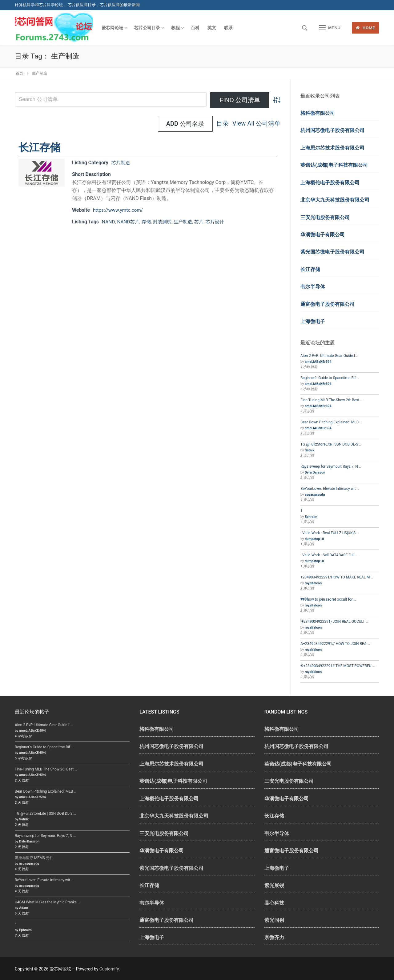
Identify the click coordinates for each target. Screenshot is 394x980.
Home (365, 28)
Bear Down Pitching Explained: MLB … (331, 422)
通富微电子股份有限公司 (328, 304)
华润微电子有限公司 (323, 235)
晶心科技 (274, 903)
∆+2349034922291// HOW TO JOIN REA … (335, 644)
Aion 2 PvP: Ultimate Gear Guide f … (330, 356)
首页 (20, 73)
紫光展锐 (274, 885)
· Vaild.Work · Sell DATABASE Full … (329, 555)
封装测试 (165, 221)
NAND (109, 221)
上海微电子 (313, 321)
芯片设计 (221, 221)
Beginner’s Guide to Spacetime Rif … (330, 378)
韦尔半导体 (313, 287)
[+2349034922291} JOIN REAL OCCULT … (334, 622)
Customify (109, 969)
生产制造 (187, 221)
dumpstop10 (314, 539)
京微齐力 (274, 937)
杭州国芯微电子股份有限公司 (332, 130)
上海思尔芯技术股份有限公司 (332, 148)
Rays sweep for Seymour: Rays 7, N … (331, 466)
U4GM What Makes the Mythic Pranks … (47, 902)
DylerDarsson (315, 472)
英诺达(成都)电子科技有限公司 (334, 165)
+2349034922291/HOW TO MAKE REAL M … (337, 577)
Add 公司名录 (253, 124)
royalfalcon (313, 583)
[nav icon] (330, 28)
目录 (164, 124)
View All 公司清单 (198, 124)
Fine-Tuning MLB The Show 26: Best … (332, 400)
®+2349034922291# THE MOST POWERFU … (338, 666)
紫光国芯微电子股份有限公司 (332, 252)
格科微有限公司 (318, 113)
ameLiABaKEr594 (318, 362)
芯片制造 (121, 163)
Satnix (310, 450)
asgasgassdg (315, 495)
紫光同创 (274, 920)
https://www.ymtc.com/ (119, 210)
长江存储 (39, 147)
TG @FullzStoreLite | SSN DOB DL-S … (331, 444)
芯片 (204, 221)
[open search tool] (305, 28)
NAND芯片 (129, 221)
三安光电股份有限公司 (325, 217)
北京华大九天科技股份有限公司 (335, 200)
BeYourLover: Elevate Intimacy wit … (330, 489)
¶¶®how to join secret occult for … (328, 599)
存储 (148, 221)
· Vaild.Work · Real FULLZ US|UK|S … (330, 533)
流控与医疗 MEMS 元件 (34, 858)
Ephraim (311, 517)
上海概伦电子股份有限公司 (330, 183)
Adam (24, 908)
